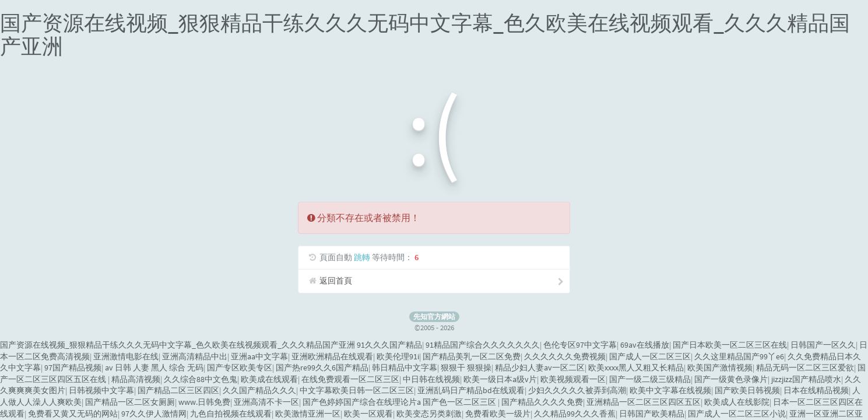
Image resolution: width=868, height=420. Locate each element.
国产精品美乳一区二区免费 (472, 356)
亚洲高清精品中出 (195, 356)
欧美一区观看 (368, 414)
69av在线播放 (645, 345)
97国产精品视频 (73, 367)
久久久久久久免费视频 (565, 356)
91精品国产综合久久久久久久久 (483, 345)
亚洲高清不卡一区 (266, 402)
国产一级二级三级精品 (650, 379)
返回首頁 (435, 281)
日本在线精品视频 (816, 390)
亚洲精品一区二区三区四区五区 (644, 402)
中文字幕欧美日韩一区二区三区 (357, 390)
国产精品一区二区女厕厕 (130, 402)
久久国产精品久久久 (259, 390)
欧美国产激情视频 (720, 367)
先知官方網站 (434, 316)
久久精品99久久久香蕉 (575, 414)
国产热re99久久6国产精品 (322, 367)
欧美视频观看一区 (573, 379)
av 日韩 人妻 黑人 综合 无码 (154, 367)
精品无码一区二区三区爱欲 (805, 367)
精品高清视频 (136, 379)
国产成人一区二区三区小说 (737, 414)
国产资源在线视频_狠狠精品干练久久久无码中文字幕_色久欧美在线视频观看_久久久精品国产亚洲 (425, 35)
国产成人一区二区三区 (650, 356)
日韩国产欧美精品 (652, 414)
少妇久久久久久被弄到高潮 (577, 390)
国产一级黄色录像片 (731, 379)
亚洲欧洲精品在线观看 (332, 356)
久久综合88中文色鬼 (201, 379)
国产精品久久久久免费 (542, 402)
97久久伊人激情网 (154, 414)
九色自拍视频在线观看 (231, 414)
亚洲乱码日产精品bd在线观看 (471, 390)
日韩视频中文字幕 (101, 390)
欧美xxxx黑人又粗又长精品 (636, 367)
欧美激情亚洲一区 (308, 414)
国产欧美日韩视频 (747, 390)
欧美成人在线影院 (737, 402)
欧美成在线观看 (269, 379)
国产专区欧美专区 (240, 367)
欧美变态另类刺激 (429, 414)
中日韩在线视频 (431, 379)
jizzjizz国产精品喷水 (806, 379)
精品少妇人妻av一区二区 (540, 367)
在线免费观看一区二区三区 (350, 379)
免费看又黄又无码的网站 (73, 414)
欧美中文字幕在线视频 (670, 390)
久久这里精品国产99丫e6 (739, 356)
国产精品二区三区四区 (178, 390)
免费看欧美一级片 (498, 414)
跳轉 (362, 257)
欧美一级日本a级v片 (500, 379)
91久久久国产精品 (389, 345)
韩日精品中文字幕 (405, 367)
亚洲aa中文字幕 (259, 356)
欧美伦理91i (398, 356)
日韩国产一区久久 (823, 345)
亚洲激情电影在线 (126, 356)
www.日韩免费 (204, 402)
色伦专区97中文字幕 (580, 345)
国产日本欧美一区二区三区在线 (730, 345)
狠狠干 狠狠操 (466, 367)
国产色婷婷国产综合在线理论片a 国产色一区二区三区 (400, 402)
